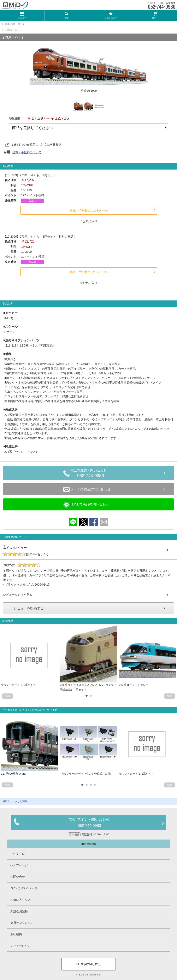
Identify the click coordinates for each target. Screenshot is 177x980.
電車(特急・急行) (14, 24)
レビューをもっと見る (18, 595)
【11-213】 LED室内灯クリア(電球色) (29, 345)
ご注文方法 (18, 854)
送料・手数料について (27, 152)
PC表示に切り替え (88, 964)
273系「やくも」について (21, 452)
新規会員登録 (19, 911)
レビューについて (22, 946)
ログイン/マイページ (24, 888)
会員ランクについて (23, 923)
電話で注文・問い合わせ (91, 474)
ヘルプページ (19, 865)
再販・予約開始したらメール (89, 210)
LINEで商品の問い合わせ (86, 505)
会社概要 (16, 934)
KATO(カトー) (13, 30)
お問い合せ (18, 877)
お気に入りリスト (22, 900)
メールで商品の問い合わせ (87, 489)
